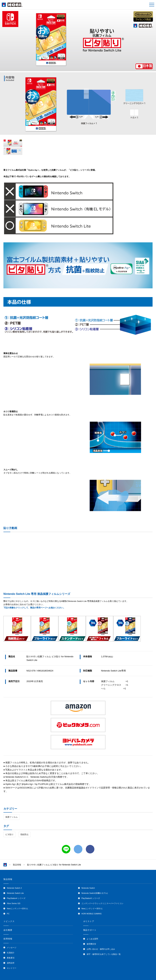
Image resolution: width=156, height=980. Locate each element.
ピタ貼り (9, 834)
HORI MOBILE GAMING (92, 914)
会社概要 (8, 930)
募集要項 (11, 958)
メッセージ (12, 948)
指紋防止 (25, 834)
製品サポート (90, 930)
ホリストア (89, 921)
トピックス (9, 921)
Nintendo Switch (88, 888)
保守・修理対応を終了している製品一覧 (104, 954)
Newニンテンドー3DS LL (92, 909)
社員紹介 (11, 953)
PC (8, 914)
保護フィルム (11, 817)
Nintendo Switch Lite (15, 893)
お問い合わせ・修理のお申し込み (101, 949)
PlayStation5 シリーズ (91, 898)
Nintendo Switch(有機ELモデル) (95, 893)
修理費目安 (91, 944)
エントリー (12, 968)
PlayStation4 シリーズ (16, 898)
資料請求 (11, 963)
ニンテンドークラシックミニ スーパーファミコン (103, 903)
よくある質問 (92, 939)
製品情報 (17, 865)
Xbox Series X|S (14, 903)
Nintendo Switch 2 (14, 888)
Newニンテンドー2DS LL (18, 909)
